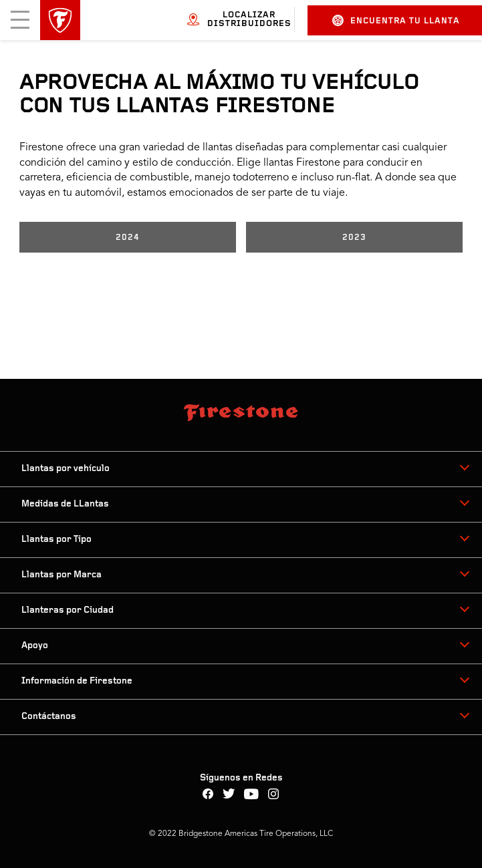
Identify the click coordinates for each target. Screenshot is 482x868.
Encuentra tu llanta (396, 20)
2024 (128, 238)
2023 (354, 238)
